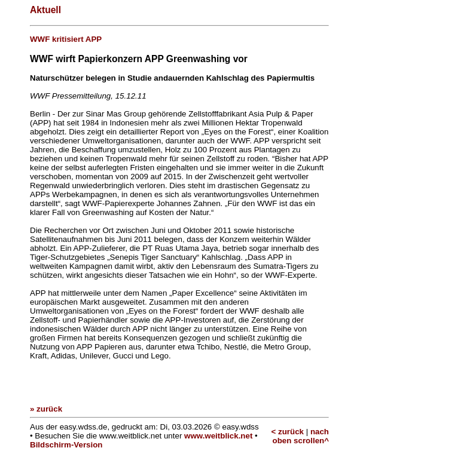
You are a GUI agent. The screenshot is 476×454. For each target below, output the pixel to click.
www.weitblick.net (218, 436)
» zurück (46, 409)
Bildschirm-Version (66, 445)
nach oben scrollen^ (301, 436)
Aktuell (45, 10)
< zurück (288, 432)
